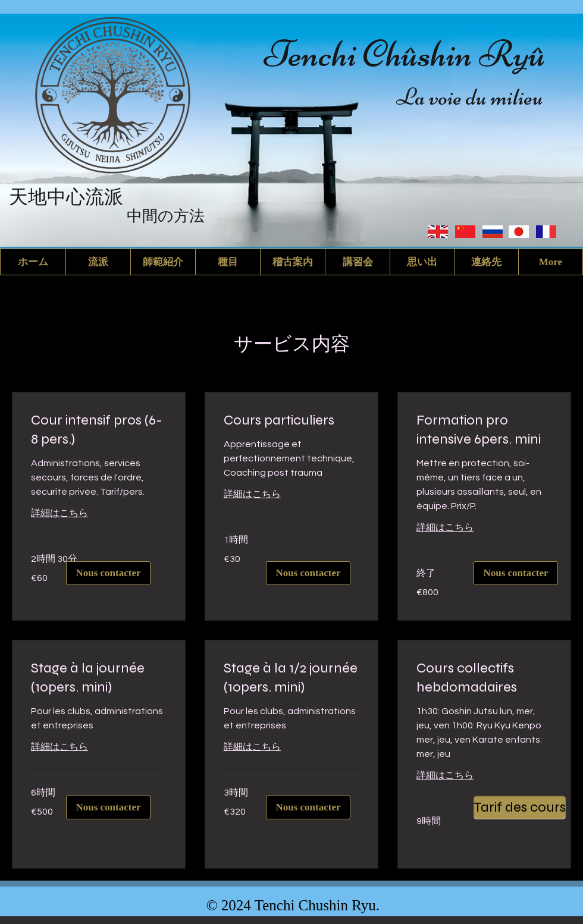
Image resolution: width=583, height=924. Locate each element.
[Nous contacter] (308, 573)
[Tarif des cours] (520, 807)
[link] (99, 430)
